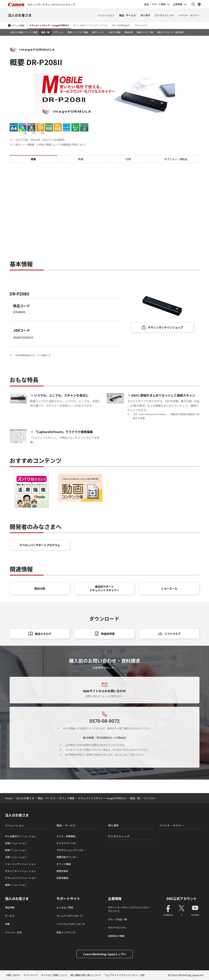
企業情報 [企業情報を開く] (178, 4)
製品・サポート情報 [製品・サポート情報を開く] (155, 4)
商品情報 (10, 907)
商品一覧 (45, 32)
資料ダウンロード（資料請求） (171, 32)
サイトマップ (31, 975)
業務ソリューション (16, 885)
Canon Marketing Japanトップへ (105, 954)
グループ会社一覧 (117, 919)
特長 (81, 159)
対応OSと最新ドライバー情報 (24, 32)
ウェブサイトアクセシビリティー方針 (125, 975)
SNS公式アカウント (182, 899)
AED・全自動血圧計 (121, 25)
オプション (58, 32)
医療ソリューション (16, 850)
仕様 (128, 159)
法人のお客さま (20, 15)
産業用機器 (62, 878)
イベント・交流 (13, 932)
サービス (10, 916)
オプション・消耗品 (176, 159)
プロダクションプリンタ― (71, 850)
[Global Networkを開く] (199, 4)
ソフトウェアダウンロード (71, 924)
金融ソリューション (16, 843)
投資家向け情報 (116, 936)
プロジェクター (141, 25)
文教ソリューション (16, 857)
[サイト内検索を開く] (193, 4)
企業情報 (115, 899)
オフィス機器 (18, 25)
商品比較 (129, 32)
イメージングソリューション (21, 864)
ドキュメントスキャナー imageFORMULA (49, 25)
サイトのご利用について (54, 975)
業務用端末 (62, 871)
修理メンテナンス (66, 932)
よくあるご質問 (65, 907)
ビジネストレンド (164, 15)
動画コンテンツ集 (145, 32)
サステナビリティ (117, 928)
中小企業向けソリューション (21, 836)
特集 (7, 924)
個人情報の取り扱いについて (86, 975)
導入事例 (145, 15)
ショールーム (169, 588)
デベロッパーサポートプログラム (40, 545)
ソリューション (106, 15)
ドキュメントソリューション (21, 878)
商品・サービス (127, 15)
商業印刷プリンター (67, 857)
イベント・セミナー (189, 15)
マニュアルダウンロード (69, 916)
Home (9, 798)
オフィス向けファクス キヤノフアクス (90, 25)
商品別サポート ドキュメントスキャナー (104, 588)
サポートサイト (68, 899)
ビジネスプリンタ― (67, 843)
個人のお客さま (17, 899)
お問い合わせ (13, 975)
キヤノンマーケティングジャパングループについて (129, 909)
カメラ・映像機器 (66, 836)
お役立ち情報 (114, 32)
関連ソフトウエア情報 (78, 32)
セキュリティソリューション (20, 871)
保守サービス (98, 32)
